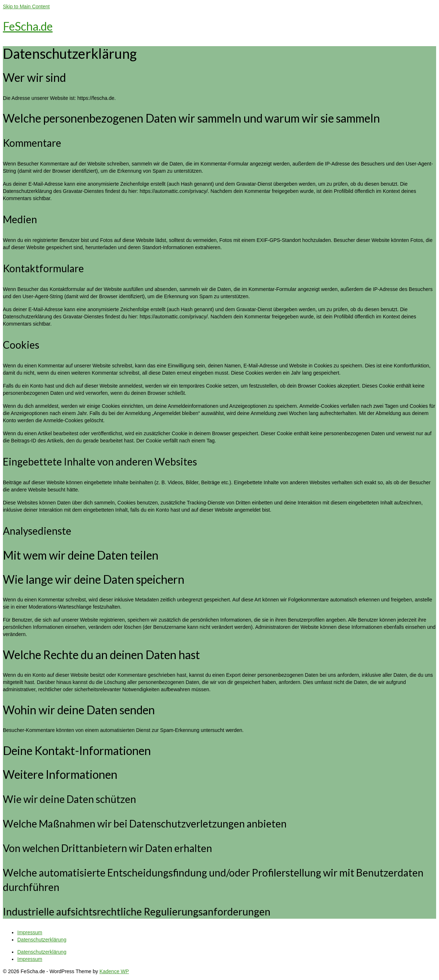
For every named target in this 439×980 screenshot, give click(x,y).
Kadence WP (114, 971)
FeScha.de (28, 26)
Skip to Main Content (26, 6)
